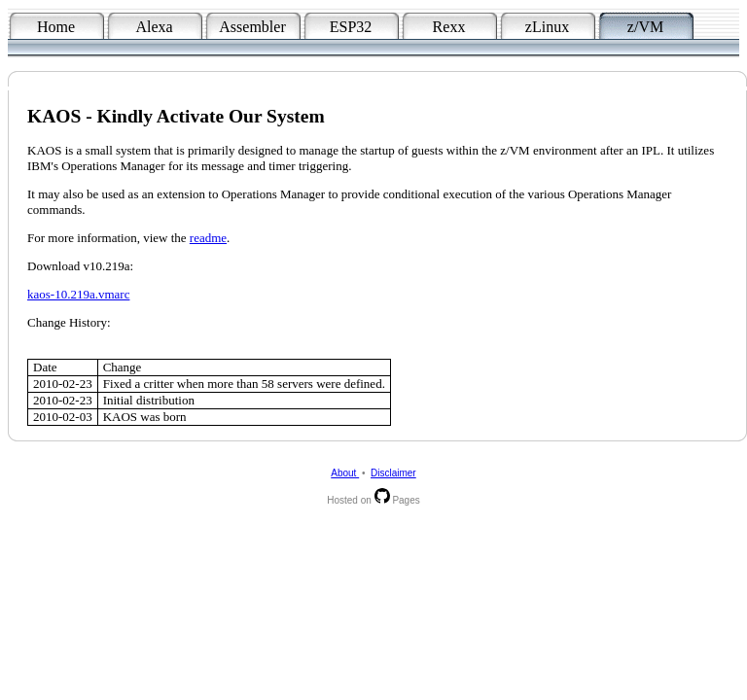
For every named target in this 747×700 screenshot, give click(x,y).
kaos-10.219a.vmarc (78, 294)
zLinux (547, 27)
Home (56, 27)
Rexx (449, 27)
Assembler (252, 27)
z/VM (645, 27)
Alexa (154, 27)
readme (208, 238)
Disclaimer (393, 473)
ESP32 (351, 27)
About (345, 473)
